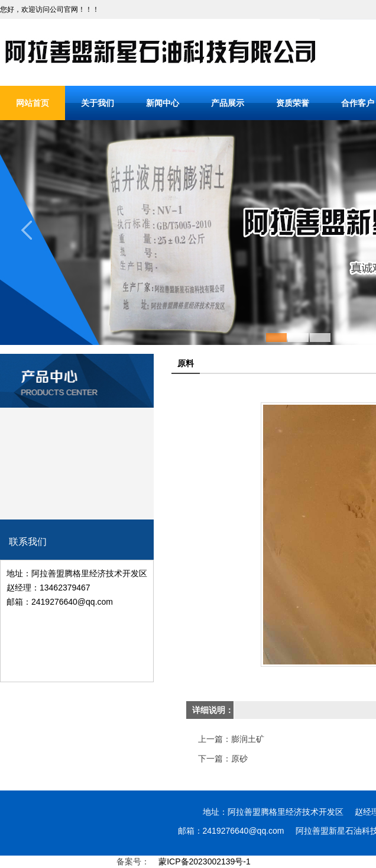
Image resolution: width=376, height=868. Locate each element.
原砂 (239, 759)
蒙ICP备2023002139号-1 (205, 861)
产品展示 (228, 103)
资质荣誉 (293, 103)
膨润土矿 (248, 739)
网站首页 (33, 103)
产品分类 (77, 362)
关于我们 (98, 103)
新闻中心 (163, 103)
